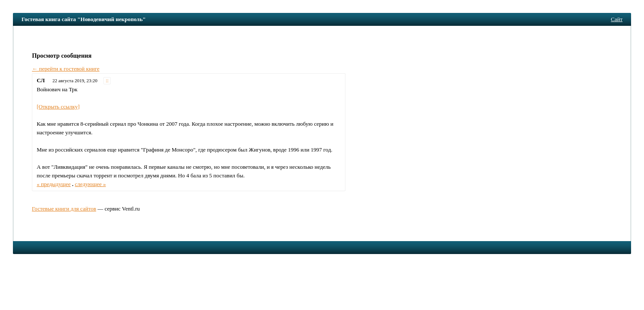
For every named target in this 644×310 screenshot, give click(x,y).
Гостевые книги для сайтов (64, 209)
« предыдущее (54, 184)
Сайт (617, 19)
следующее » (90, 184)
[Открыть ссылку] (58, 107)
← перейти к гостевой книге (66, 69)
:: (107, 81)
